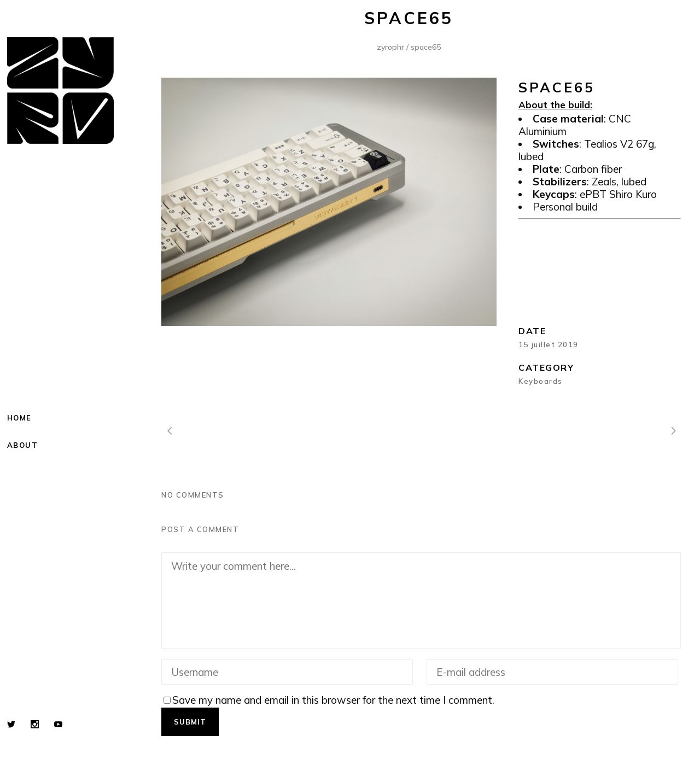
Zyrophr (390, 47)
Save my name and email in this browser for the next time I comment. (333, 700)
